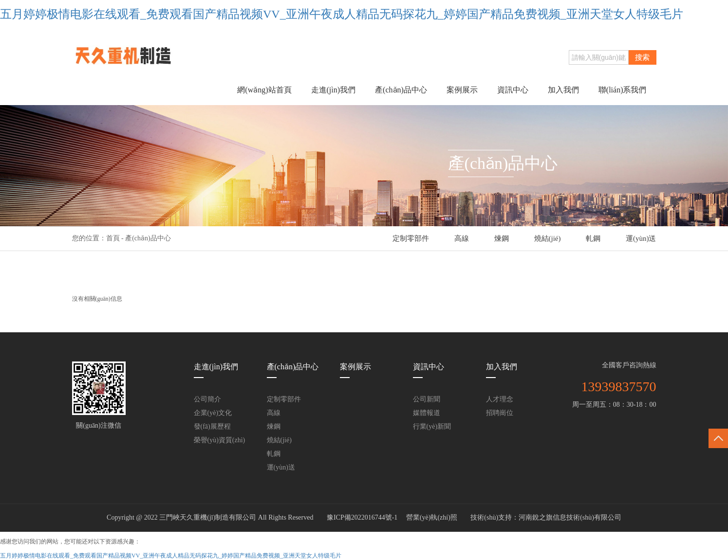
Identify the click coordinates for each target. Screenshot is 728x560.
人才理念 (500, 399)
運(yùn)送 (641, 238)
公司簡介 (207, 399)
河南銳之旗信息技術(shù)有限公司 (570, 517)
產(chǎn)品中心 (401, 90)
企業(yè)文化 (213, 413)
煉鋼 (502, 238)
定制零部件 (411, 238)
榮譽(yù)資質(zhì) (220, 440)
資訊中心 (513, 90)
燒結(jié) (548, 238)
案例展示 (462, 90)
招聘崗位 (500, 413)
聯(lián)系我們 (623, 90)
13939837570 (619, 387)
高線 (462, 238)
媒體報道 (427, 413)
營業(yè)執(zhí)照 (432, 517)
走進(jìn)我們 (334, 90)
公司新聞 (427, 399)
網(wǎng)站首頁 (264, 90)
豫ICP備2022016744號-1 (362, 517)
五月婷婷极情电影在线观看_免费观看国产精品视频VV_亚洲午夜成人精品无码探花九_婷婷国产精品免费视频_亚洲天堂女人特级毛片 (342, 14)
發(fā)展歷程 (212, 426)
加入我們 (563, 90)
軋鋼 (593, 238)
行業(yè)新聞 (432, 426)
